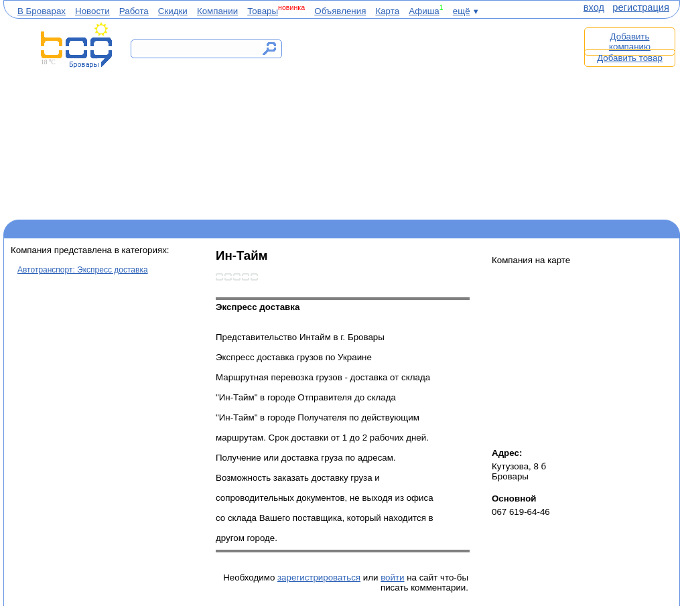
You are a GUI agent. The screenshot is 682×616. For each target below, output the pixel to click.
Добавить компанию (630, 42)
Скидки (173, 11)
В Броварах (42, 11)
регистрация (641, 7)
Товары (263, 11)
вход (594, 7)
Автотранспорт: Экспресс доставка (83, 270)
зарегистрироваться (319, 577)
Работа (134, 11)
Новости (92, 11)
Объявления (340, 11)
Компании (217, 11)
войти (392, 577)
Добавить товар (630, 58)
